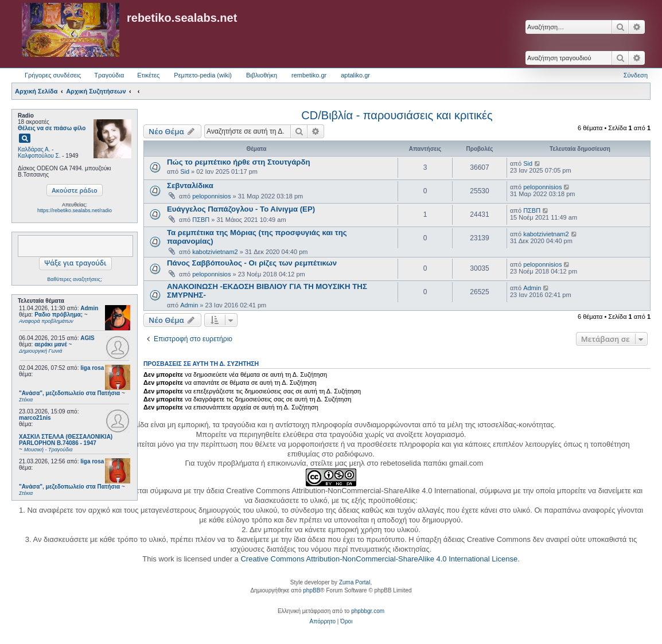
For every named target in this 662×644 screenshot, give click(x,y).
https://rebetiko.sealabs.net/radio (75, 210)
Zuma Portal (355, 582)
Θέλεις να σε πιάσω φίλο (52, 128)
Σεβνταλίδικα (190, 186)
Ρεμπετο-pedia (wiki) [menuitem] (203, 75)
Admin (89, 308)
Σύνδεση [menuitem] (636, 75)
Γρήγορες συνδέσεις (53, 75)
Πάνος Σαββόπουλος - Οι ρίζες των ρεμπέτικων (252, 263)
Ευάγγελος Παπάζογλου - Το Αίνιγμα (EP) (241, 209)
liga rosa (92, 368)
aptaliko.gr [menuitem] (355, 75)
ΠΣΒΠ (201, 220)
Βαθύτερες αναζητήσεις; (74, 279)
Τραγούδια (109, 75)
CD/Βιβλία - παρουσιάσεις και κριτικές (397, 115)
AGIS (87, 338)
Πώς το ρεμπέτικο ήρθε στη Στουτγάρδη (239, 162)
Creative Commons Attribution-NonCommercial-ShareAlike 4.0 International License (379, 559)
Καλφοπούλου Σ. (39, 156)
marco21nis (35, 418)
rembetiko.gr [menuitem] (309, 75)
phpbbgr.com (368, 611)
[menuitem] (323, 622)
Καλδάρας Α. (34, 149)
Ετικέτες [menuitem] (148, 75)
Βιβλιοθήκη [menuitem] (262, 75)
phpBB (311, 590)
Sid (185, 171)
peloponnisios (211, 196)
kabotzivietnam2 (215, 252)
